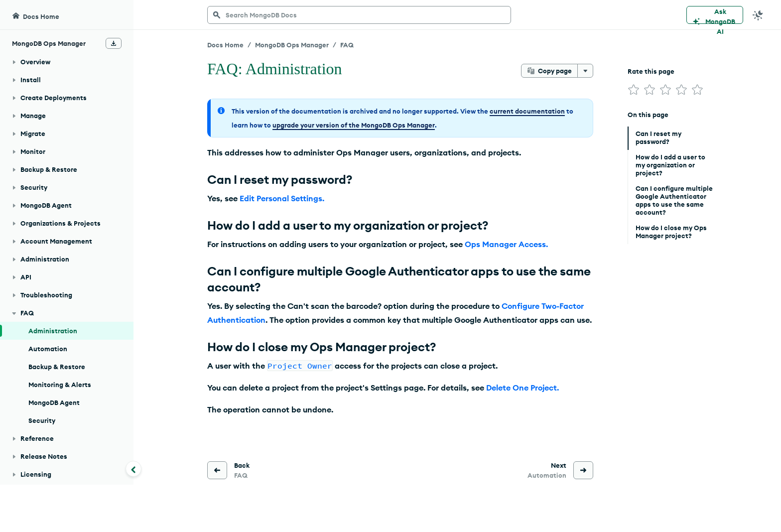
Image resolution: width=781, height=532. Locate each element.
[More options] (585, 71)
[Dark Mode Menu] (758, 15)
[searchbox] (359, 15)
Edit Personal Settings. (282, 198)
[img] (634, 90)
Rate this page (651, 71)
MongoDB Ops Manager (292, 45)
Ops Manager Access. (506, 244)
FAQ (347, 45)
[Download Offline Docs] (114, 19)
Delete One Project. (522, 388)
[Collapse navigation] (133, 469)
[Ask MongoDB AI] (715, 15)
